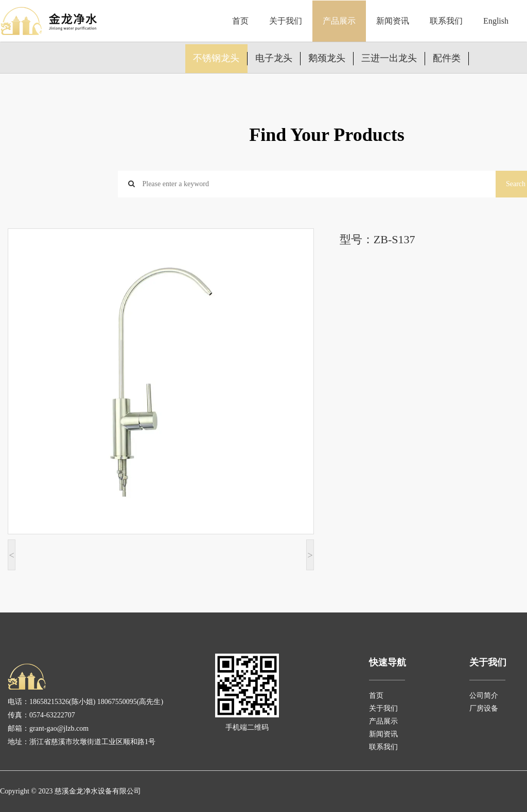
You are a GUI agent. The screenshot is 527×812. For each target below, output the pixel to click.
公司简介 (484, 696)
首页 (240, 21)
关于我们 (286, 21)
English (496, 21)
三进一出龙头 (389, 58)
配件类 (447, 58)
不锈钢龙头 (216, 58)
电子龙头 (274, 58)
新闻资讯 (393, 21)
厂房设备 (484, 708)
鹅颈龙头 (327, 58)
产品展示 (339, 21)
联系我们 (446, 21)
